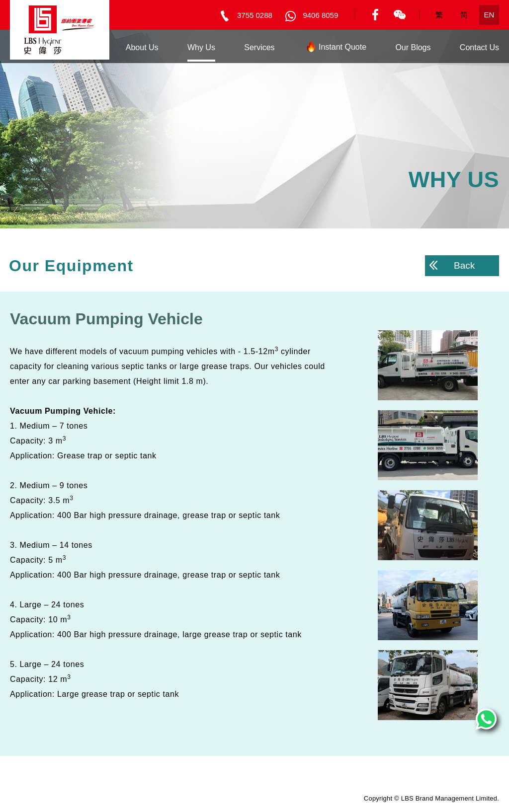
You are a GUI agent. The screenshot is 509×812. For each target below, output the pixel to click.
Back (452, 265)
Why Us (201, 47)
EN (489, 15)
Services (259, 47)
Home (86, 47)
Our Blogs (413, 47)
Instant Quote (335, 49)
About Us (142, 47)
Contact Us (479, 47)
